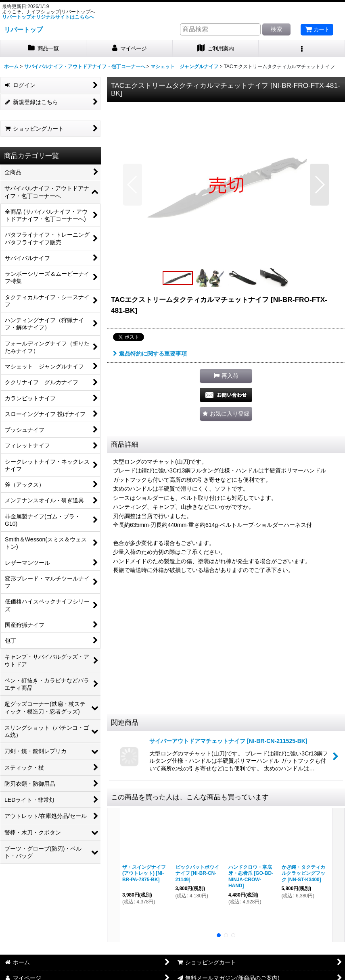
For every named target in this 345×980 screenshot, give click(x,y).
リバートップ (23, 29)
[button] (302, 49)
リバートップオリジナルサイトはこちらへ (48, 17)
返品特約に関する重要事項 (150, 354)
